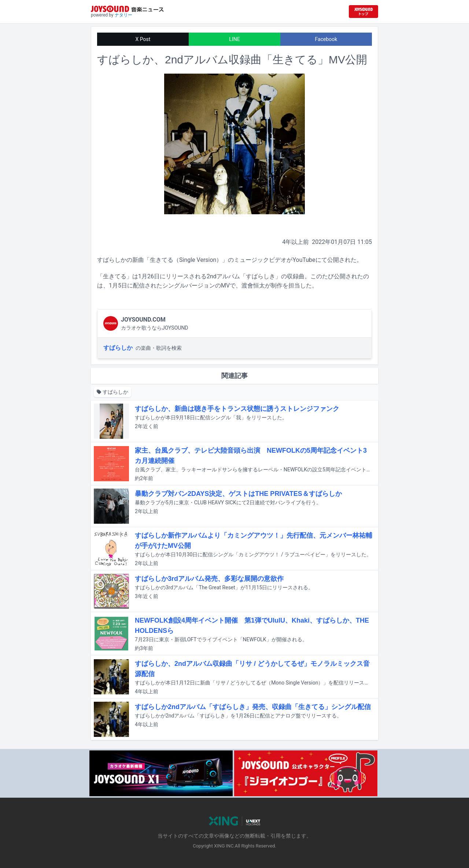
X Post (143, 39)
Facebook (326, 39)
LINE (234, 39)
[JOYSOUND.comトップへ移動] (363, 12)
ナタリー (123, 15)
